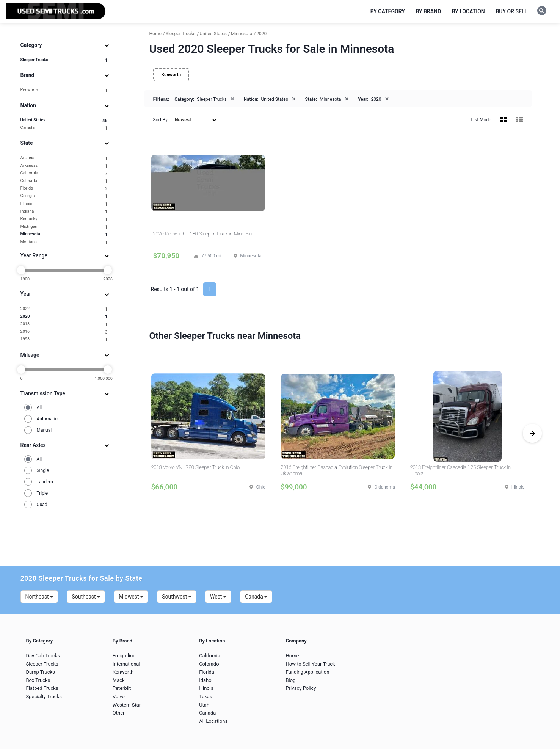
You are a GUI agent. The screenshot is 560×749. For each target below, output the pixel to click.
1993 (64, 339)
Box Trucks (38, 680)
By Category (388, 11)
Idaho (205, 680)
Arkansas (64, 166)
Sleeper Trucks (64, 60)
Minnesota (64, 234)
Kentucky (64, 219)
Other (119, 713)
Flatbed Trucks (42, 688)
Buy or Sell (511, 11)
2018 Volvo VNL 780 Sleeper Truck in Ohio (196, 467)
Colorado (64, 181)
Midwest (131, 597)
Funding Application (307, 672)
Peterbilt (122, 688)
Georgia (64, 196)
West (218, 597)
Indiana (64, 212)
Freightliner (125, 656)
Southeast (86, 597)
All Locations (213, 721)
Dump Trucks (41, 672)
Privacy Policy (301, 688)
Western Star (127, 705)
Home (292, 656)
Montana (64, 242)
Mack (119, 680)
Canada (64, 128)
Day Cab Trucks (43, 656)
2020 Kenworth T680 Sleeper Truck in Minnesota (205, 234)
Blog (290, 680)
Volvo (119, 697)
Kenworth (64, 90)
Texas (205, 697)
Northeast (39, 597)
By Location (468, 11)
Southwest (177, 597)
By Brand (428, 11)
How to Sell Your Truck (310, 664)
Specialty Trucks (44, 697)
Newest (196, 120)
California (64, 173)
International (126, 664)
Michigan (64, 227)
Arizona (64, 158)
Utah (204, 705)
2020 (64, 317)
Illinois (64, 204)
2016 (64, 332)
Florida (64, 189)
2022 (64, 309)
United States (64, 120)
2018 (64, 324)
